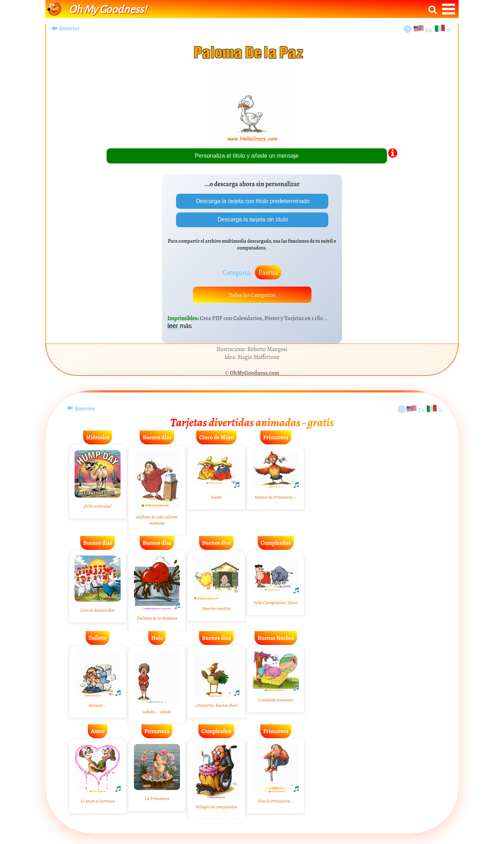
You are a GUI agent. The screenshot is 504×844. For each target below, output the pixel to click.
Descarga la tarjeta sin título (252, 220)
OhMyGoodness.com (255, 374)
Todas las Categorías (252, 295)
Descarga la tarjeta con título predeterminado (252, 201)
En (430, 30)
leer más (179, 327)
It (449, 30)
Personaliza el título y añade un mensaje (247, 156)
